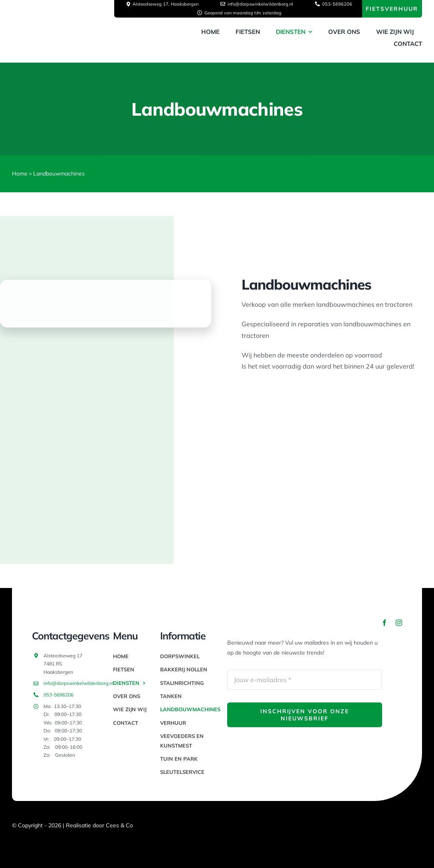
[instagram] (399, 623)
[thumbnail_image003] (72, 29)
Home (20, 174)
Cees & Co (119, 825)
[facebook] (384, 623)
